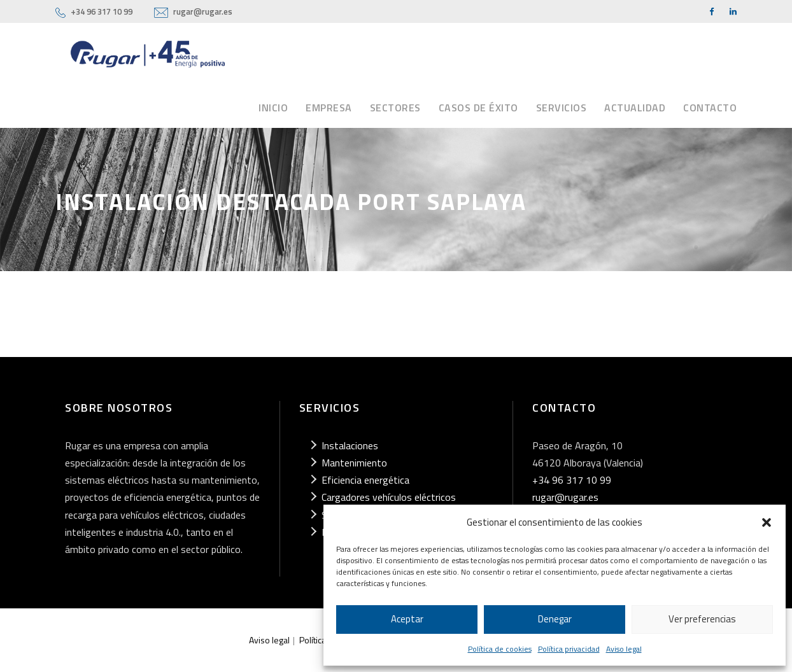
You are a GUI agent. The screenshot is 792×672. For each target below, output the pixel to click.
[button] (767, 522)
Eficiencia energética (365, 480)
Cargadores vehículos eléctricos (389, 497)
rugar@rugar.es (203, 11)
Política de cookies (500, 649)
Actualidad (635, 108)
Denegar (555, 619)
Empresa (329, 108)
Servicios (562, 108)
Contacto (710, 108)
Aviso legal (624, 649)
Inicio (273, 108)
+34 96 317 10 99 (102, 11)
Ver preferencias (702, 619)
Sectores (395, 108)
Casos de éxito (478, 108)
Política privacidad (569, 649)
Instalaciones (350, 445)
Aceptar (407, 619)
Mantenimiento (354, 463)
